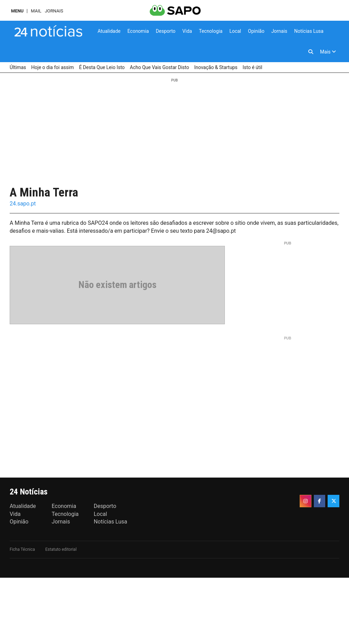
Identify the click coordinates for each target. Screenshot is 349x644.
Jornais (54, 11)
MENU (17, 11)
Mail (36, 11)
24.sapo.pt (23, 204)
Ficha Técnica (22, 549)
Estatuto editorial (61, 549)
